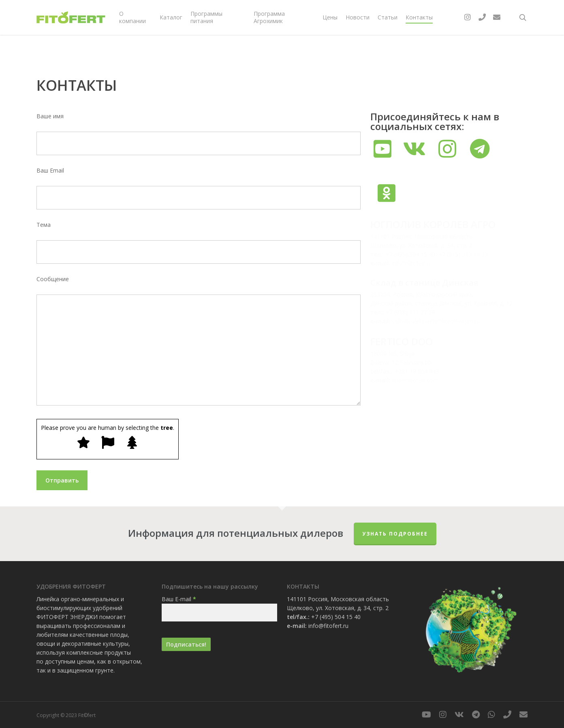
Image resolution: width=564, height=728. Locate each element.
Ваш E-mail (179, 599)
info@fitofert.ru (412, 263)
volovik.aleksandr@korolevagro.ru (436, 321)
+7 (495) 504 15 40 (336, 617)
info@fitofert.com (415, 380)
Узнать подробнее (395, 534)
